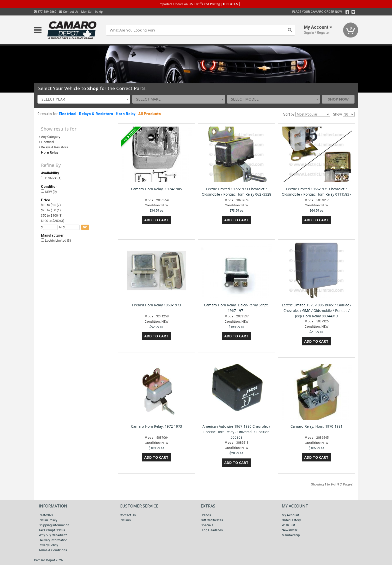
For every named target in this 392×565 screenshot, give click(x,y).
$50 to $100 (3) (52, 215)
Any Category (51, 137)
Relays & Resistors (96, 114)
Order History (291, 520)
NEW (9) (49, 191)
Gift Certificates (212, 520)
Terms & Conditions (53, 550)
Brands (206, 515)
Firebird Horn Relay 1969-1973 (156, 305)
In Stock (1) (51, 178)
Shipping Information (54, 525)
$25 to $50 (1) (51, 210)
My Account (290, 515)
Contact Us (69, 12)
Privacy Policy (48, 545)
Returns (125, 520)
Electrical (67, 114)
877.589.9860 (45, 12)
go (85, 227)
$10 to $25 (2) (51, 205)
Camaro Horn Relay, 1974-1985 (156, 189)
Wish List (288, 525)
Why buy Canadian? (53, 535)
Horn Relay (126, 114)
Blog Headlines (212, 530)
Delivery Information (53, 540)
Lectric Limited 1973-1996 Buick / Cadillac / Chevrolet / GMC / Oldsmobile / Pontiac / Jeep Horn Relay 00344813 (316, 311)
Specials (207, 525)
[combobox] (84, 99)
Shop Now (338, 99)
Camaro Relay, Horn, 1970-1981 (316, 426)
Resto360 (46, 515)
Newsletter (289, 530)
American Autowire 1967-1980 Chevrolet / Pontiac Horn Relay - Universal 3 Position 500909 (236, 432)
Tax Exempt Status (52, 530)
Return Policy (48, 520)
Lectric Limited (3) (56, 240)
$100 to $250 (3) (53, 221)
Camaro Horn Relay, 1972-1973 (156, 426)
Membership (291, 535)
